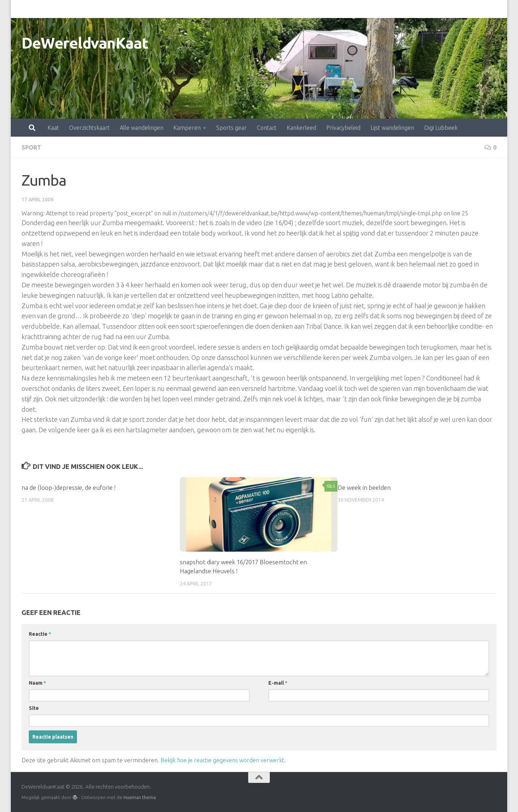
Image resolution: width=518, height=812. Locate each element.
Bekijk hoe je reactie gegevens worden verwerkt (222, 760)
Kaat (22, 9)
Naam (37, 683)
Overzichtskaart (58, 9)
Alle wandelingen (110, 9)
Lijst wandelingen (361, 9)
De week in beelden (364, 487)
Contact (235, 9)
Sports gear (200, 9)
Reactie (40, 634)
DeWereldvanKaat (85, 43)
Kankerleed (270, 9)
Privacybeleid (312, 9)
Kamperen (155, 9)
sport (31, 147)
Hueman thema (140, 797)
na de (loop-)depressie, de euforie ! (69, 487)
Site (34, 708)
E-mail (278, 683)
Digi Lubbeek (409, 9)
